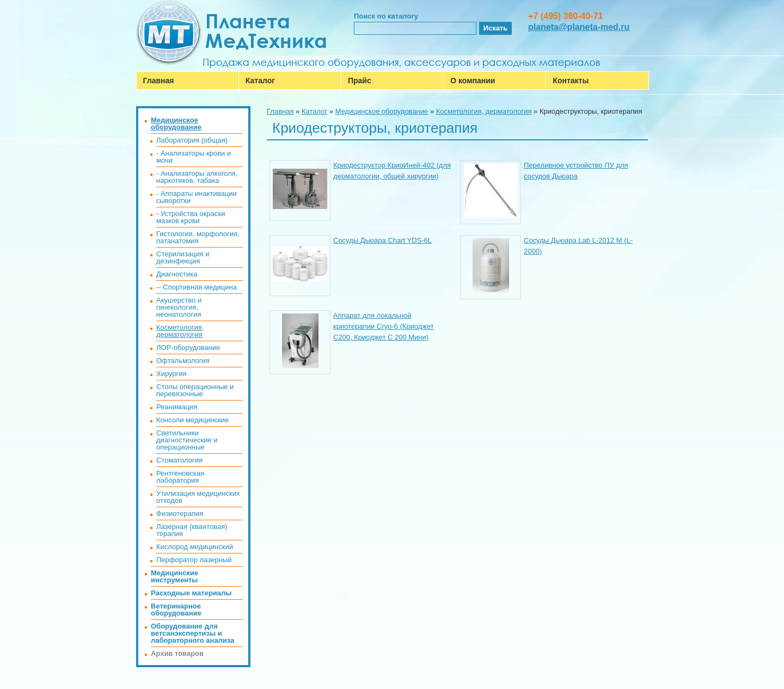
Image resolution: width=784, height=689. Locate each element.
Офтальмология (183, 361)
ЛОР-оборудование (188, 347)
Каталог (260, 81)
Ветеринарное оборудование (176, 610)
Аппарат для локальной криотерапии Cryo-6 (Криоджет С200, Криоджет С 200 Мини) (384, 326)
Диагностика (177, 274)
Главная (159, 81)
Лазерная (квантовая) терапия (192, 530)
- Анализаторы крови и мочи (194, 157)
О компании (473, 81)
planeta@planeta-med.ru (579, 27)
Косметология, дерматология (484, 111)
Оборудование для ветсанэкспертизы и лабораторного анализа (192, 633)
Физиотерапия (180, 513)
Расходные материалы (191, 593)
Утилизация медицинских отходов (198, 497)
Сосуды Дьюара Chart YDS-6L (382, 240)
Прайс (360, 81)
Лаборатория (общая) (192, 140)
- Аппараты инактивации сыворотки (197, 197)
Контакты (571, 81)
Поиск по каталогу (386, 16)
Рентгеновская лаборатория (180, 477)
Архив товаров (177, 653)
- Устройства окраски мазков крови (191, 217)
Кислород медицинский (195, 547)
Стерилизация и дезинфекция (183, 257)
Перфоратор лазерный (194, 560)
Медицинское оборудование (382, 111)
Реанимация (177, 407)
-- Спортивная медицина (197, 287)
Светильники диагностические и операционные (187, 440)
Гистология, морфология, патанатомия (198, 237)
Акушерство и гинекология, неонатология (179, 307)
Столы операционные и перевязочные (195, 390)
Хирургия (171, 374)
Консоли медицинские (192, 420)
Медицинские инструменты (174, 576)
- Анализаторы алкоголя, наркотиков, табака (197, 177)
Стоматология (179, 460)
